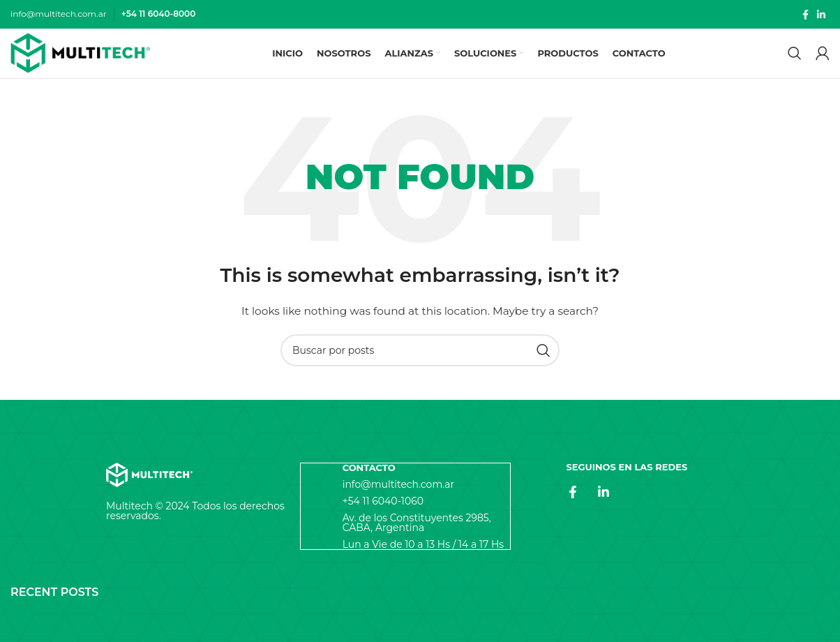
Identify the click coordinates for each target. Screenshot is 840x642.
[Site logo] (80, 57)
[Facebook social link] (805, 15)
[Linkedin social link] (821, 15)
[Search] (795, 57)
